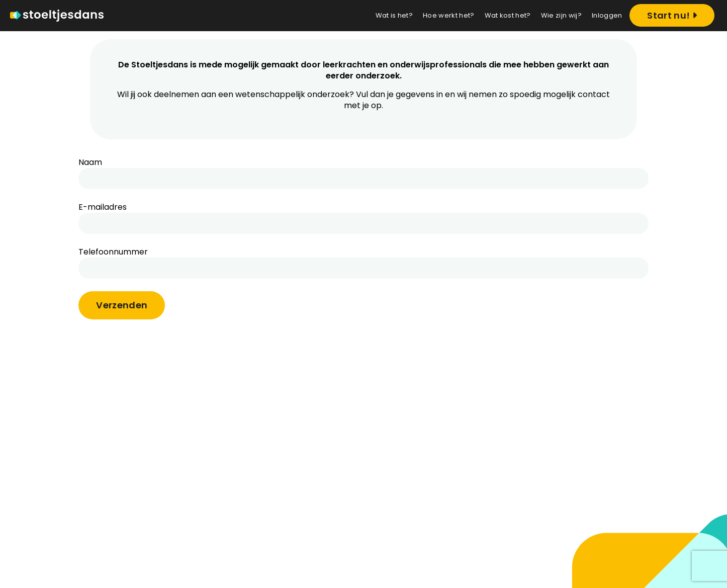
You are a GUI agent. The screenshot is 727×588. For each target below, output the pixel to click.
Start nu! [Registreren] (672, 15)
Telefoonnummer (113, 252)
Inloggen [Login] (607, 15)
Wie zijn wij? (561, 15)
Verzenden (122, 305)
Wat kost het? (508, 15)
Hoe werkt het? (448, 15)
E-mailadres (103, 207)
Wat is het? (394, 15)
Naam (90, 162)
